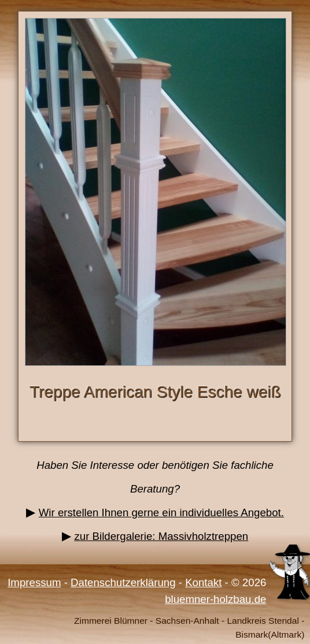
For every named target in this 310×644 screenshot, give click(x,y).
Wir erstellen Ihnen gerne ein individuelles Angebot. (161, 512)
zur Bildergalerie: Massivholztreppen (161, 536)
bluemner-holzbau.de (215, 599)
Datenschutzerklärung (123, 582)
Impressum (34, 582)
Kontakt (203, 582)
